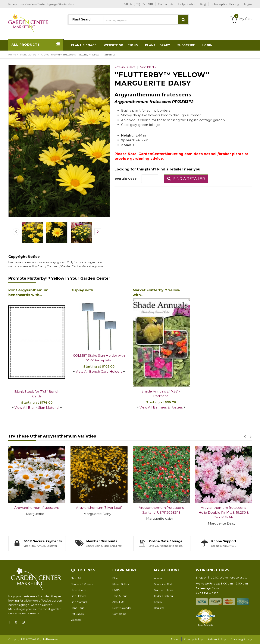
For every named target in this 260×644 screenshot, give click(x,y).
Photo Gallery (121, 584)
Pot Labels (77, 614)
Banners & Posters (82, 584)
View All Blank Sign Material (37, 408)
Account (159, 578)
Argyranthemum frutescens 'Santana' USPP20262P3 (161, 510)
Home (12, 55)
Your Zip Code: (126, 179)
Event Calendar (122, 608)
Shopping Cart (163, 584)
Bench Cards (79, 590)
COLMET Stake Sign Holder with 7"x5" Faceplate (99, 358)
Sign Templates (163, 590)
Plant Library (28, 55)
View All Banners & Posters (161, 407)
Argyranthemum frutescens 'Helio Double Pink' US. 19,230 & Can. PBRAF (223, 512)
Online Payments (205, 625)
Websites (76, 620)
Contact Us (119, 614)
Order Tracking (163, 596)
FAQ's (116, 590)
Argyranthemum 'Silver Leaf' (99, 508)
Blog (115, 578)
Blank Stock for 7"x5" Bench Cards (37, 394)
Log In (158, 602)
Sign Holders (78, 596)
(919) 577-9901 (143, 4)
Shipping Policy (241, 639)
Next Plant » (148, 67)
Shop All (76, 578)
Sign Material (79, 602)
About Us (118, 602)
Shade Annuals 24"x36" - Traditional (161, 394)
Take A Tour (120, 596)
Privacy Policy (193, 639)
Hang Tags (77, 608)
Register (159, 608)
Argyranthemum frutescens (37, 508)
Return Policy (217, 639)
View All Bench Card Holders (99, 371)
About (175, 639)
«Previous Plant (125, 67)
